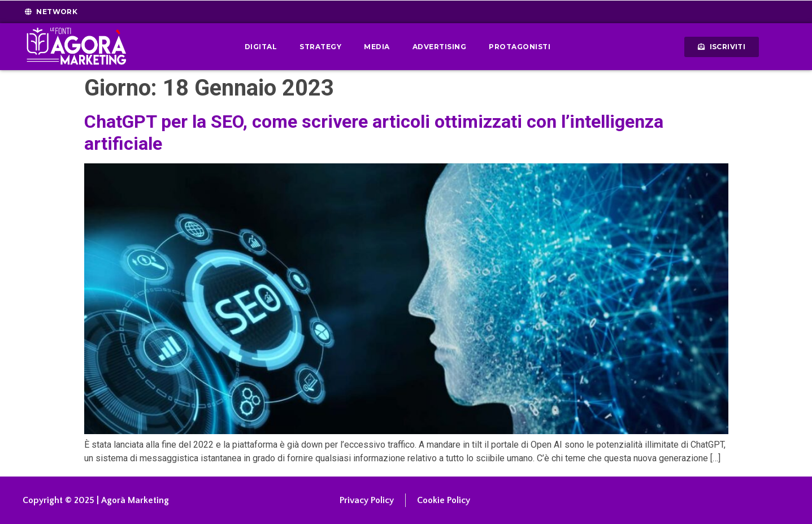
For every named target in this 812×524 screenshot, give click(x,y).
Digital (261, 47)
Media (377, 47)
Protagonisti (520, 47)
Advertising (440, 47)
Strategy (320, 47)
